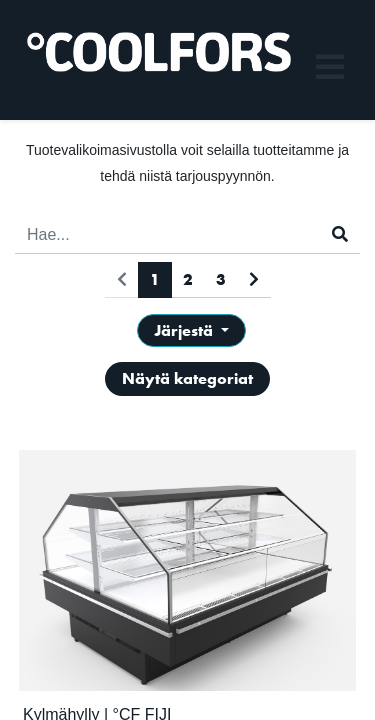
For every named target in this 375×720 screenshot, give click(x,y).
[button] (191, 330)
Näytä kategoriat (187, 378)
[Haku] (340, 235)
